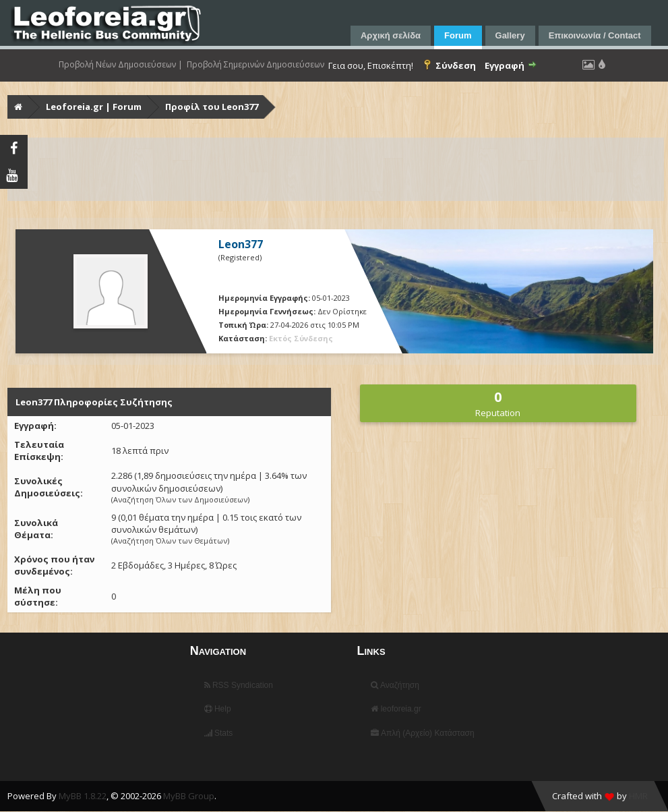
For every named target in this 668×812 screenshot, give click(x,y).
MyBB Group (189, 796)
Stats (219, 733)
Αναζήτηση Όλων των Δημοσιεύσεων (180, 499)
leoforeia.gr (396, 709)
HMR (638, 796)
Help (218, 709)
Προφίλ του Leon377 (212, 107)
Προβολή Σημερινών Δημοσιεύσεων (255, 65)
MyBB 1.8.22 (83, 796)
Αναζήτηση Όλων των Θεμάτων (170, 541)
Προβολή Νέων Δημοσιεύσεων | (121, 65)
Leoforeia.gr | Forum (94, 107)
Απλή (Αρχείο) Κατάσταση (422, 733)
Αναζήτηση (395, 685)
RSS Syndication (239, 685)
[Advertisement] (336, 169)
